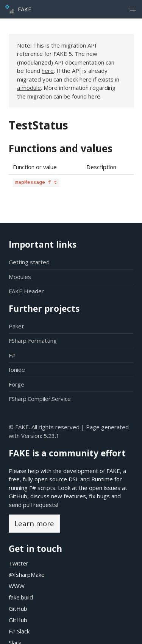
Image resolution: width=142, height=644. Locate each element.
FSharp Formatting (33, 340)
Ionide (17, 370)
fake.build (21, 597)
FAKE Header (26, 291)
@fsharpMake (27, 575)
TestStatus (38, 125)
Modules (20, 277)
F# (12, 355)
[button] (133, 9)
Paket (16, 326)
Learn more (34, 523)
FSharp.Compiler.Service (40, 399)
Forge (16, 384)
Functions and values (61, 148)
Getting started (29, 262)
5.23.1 (51, 436)
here (48, 71)
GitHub (18, 496)
